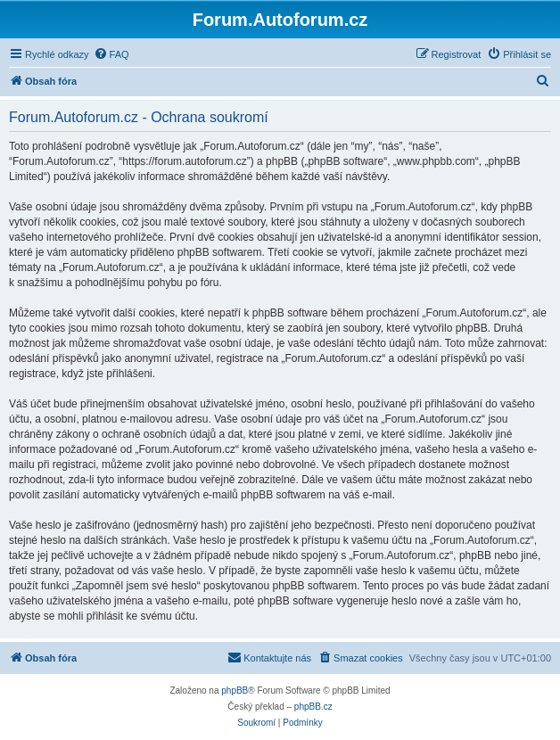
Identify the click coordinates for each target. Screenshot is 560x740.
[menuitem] (111, 54)
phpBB (235, 691)
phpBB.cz (313, 707)
